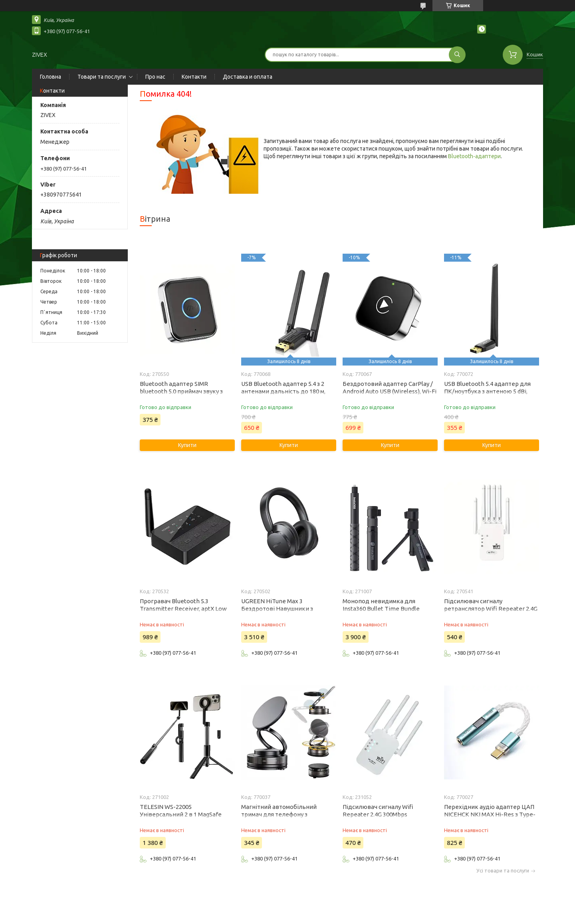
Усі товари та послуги (503, 871)
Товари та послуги (102, 77)
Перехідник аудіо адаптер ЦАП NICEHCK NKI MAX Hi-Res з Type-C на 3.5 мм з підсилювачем (490, 814)
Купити (187, 445)
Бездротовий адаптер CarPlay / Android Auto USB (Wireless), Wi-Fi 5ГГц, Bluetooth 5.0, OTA (390, 391)
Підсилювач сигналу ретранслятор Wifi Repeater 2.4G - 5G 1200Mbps (491, 609)
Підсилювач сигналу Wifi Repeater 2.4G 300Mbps (378, 811)
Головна (51, 77)
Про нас (155, 77)
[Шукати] (457, 55)
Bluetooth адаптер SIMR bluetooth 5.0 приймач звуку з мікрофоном (181, 391)
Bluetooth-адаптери (474, 156)
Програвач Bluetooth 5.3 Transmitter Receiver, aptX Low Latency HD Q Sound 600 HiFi (183, 609)
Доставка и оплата (248, 77)
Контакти (194, 77)
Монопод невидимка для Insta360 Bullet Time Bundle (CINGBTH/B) (381, 609)
